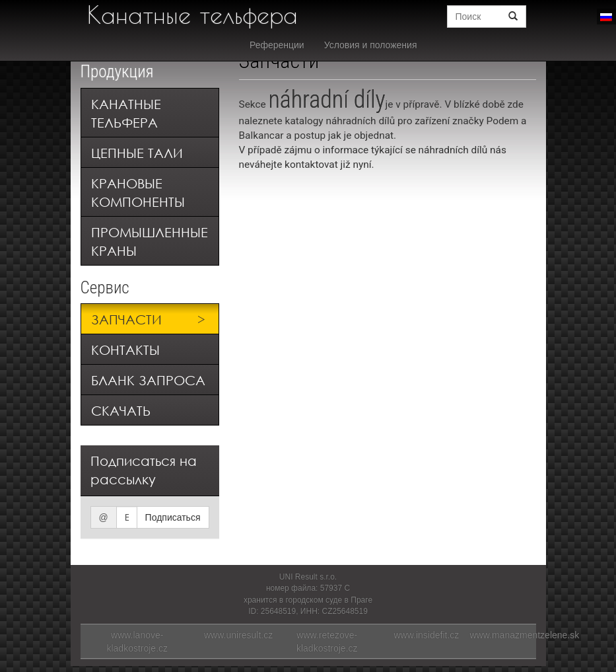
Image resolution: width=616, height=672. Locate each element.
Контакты (125, 350)
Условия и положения (371, 45)
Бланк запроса (148, 380)
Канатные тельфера (192, 15)
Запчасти (126, 319)
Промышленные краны (150, 242)
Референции (277, 45)
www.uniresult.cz (238, 635)
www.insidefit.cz (427, 635)
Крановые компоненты (138, 193)
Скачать (121, 411)
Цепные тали (137, 153)
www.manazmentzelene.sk (525, 635)
